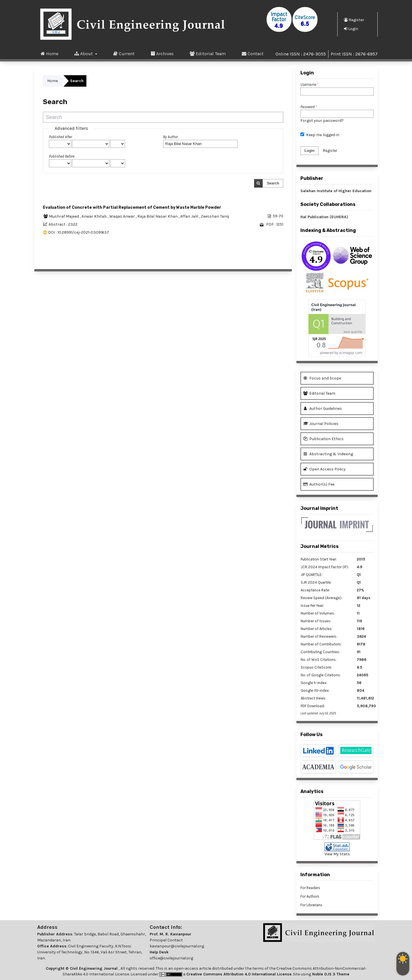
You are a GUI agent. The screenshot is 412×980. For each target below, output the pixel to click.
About (84, 53)
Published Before (62, 156)
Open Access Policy (324, 469)
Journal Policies (321, 424)
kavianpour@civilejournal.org (177, 946)
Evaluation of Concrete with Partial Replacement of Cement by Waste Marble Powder (132, 207)
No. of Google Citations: (321, 675)
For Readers (310, 888)
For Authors (310, 896)
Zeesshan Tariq (215, 216)
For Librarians (311, 905)
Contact (253, 53)
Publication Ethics (323, 439)
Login (351, 29)
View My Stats (337, 854)
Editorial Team (208, 53)
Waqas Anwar (122, 216)
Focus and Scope (322, 378)
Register (354, 20)
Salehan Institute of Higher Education (336, 191)
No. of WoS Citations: (319, 660)
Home (49, 53)
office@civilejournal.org (171, 958)
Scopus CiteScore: (316, 667)
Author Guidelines (323, 409)
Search (273, 183)
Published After (61, 137)
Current (124, 53)
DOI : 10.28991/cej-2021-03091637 (79, 232)
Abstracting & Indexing (328, 454)
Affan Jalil (190, 216)
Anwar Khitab (95, 216)
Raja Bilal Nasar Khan (158, 216)
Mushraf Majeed (64, 216)
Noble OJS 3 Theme (330, 974)
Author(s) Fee (319, 484)
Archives (162, 53)
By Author (170, 137)
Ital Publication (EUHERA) (324, 217)
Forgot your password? (322, 121)
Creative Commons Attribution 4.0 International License (239, 974)
